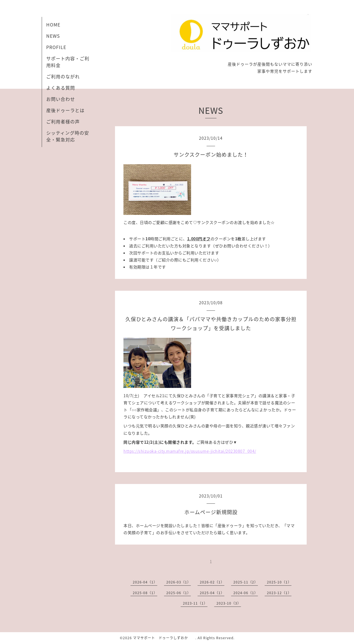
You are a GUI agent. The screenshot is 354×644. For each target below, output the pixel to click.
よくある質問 (61, 88)
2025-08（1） (145, 593)
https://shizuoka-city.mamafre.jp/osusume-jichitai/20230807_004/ (190, 451)
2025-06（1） (179, 593)
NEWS (53, 36)
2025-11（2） (246, 582)
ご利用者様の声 (63, 121)
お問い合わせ (61, 99)
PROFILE (56, 47)
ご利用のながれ (63, 76)
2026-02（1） (212, 582)
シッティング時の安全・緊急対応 (68, 136)
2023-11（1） (195, 603)
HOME (53, 25)
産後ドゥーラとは (65, 110)
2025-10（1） (279, 582)
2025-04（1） (212, 593)
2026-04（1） (145, 582)
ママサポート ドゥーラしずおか (164, 638)
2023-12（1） (279, 593)
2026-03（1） (179, 582)
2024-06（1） (246, 593)
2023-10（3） (229, 603)
